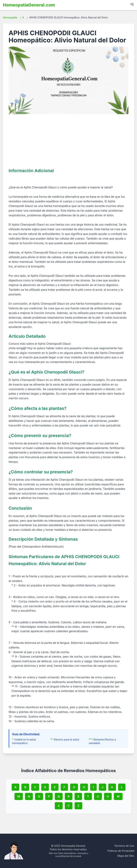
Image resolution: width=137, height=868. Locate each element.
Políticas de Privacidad (121, 851)
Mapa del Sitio (126, 856)
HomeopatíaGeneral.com (29, 5)
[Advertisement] (68, 141)
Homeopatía (10, 17)
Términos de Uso (124, 846)
